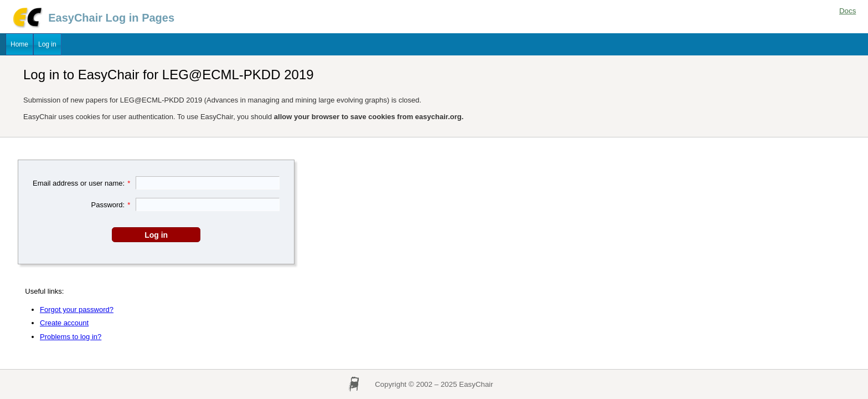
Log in (47, 44)
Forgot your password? (77, 310)
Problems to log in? (71, 337)
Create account (64, 323)
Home (19, 44)
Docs (848, 11)
